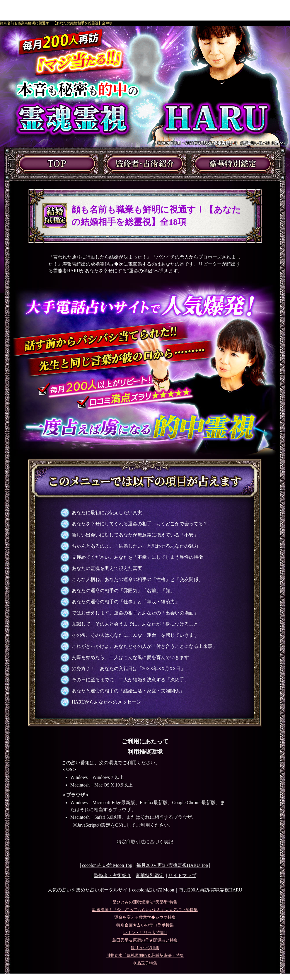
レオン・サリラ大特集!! (145, 933)
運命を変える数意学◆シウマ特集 (145, 917)
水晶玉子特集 (145, 963)
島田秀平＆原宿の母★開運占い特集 (145, 940)
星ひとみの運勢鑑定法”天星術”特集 (145, 902)
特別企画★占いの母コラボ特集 (145, 925)
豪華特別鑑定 (150, 875)
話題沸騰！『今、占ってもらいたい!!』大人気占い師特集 (145, 910)
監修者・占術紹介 (112, 875)
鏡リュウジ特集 (145, 948)
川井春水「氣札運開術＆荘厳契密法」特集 (145, 956)
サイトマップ (182, 875)
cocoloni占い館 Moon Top (107, 865)
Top (172, 865)
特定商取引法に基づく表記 (145, 842)
